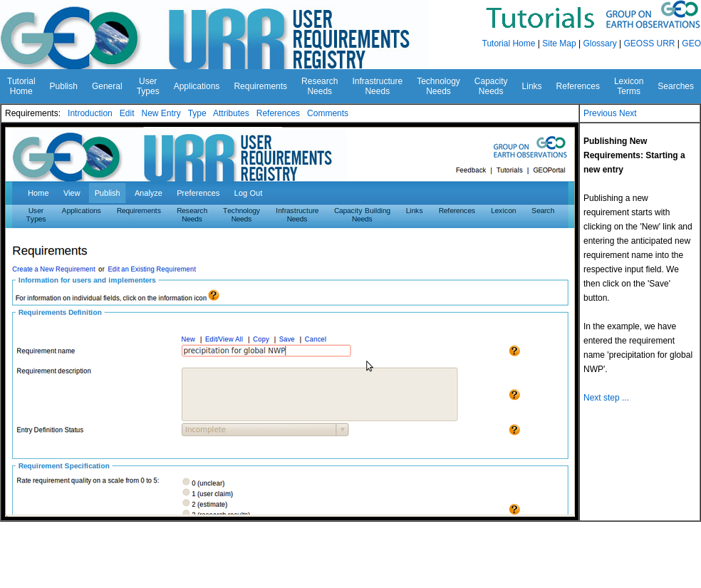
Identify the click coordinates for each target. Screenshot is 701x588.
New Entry (161, 113)
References (278, 113)
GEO (691, 43)
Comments (328, 113)
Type (197, 113)
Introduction (90, 113)
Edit (127, 113)
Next (628, 113)
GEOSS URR (650, 43)
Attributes (231, 113)
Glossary (599, 43)
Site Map (559, 43)
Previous (600, 113)
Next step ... (606, 398)
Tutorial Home (509, 43)
